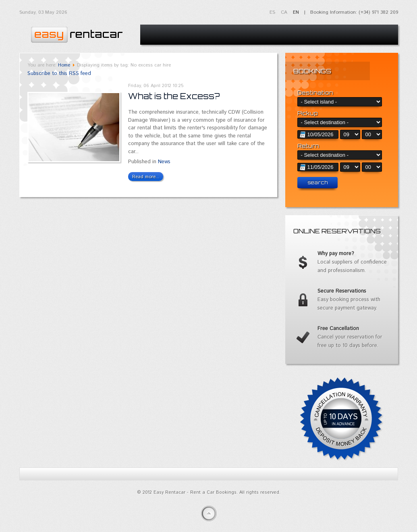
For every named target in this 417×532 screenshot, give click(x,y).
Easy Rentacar (76, 33)
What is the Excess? (174, 96)
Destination (315, 93)
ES (273, 12)
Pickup (307, 113)
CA (285, 12)
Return (308, 146)
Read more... (146, 177)
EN (296, 12)
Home (64, 65)
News (164, 162)
